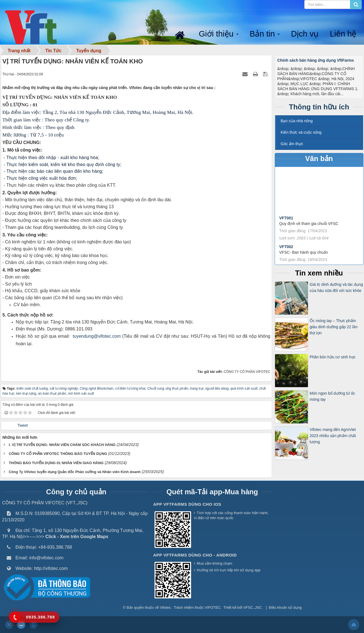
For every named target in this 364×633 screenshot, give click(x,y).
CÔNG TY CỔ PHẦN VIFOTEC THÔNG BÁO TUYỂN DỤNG (58, 454)
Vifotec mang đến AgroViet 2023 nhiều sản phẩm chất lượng (333, 436)
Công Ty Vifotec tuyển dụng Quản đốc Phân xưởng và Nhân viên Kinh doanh (75, 472)
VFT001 (286, 222)
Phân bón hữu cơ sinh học (333, 357)
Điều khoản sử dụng (285, 607)
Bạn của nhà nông (297, 121)
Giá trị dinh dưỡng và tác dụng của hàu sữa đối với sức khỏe (336, 287)
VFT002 (286, 251)
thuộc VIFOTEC (208, 607)
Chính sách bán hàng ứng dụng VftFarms (316, 60)
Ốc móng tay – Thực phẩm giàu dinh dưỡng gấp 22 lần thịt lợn (334, 327)
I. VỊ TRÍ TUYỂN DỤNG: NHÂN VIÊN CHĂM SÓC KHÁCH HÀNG (62, 445)
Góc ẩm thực (292, 144)
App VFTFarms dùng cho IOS (187, 504)
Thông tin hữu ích (319, 107)
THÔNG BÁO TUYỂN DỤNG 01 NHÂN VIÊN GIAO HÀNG (56, 463)
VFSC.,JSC (252, 607)
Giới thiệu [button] (219, 34)
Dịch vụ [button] (305, 34)
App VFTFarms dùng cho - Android (195, 555)
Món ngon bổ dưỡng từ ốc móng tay (332, 396)
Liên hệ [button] (343, 34)
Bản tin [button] (265, 34)
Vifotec (165, 607)
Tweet (22, 425)
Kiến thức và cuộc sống (301, 132)
